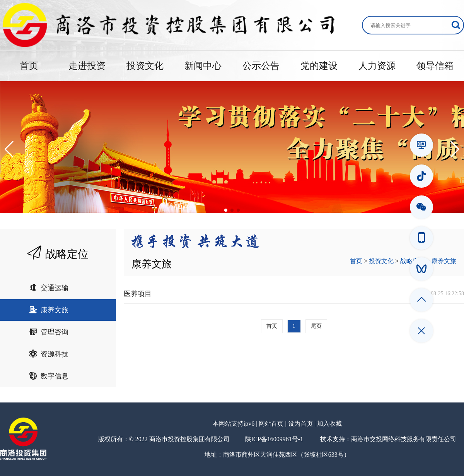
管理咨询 (49, 332)
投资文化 (145, 66)
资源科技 (49, 354)
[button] (9, 149)
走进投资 (87, 66)
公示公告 (261, 66)
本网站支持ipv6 (234, 424)
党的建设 (319, 66)
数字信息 (49, 376)
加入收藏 (329, 424)
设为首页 (300, 424)
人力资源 (377, 66)
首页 (29, 66)
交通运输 (49, 288)
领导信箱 (435, 66)
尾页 (316, 326)
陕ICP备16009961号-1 (274, 439)
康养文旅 (49, 310)
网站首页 (271, 424)
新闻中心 (203, 66)
